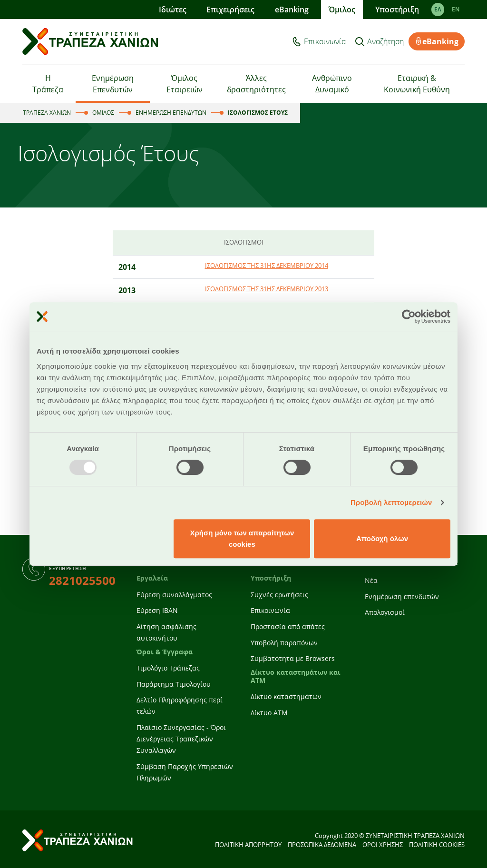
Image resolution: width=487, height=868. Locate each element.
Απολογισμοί (385, 612)
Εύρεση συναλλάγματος (174, 595)
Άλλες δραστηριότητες (256, 84)
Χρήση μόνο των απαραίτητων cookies (242, 538)
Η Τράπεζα (48, 84)
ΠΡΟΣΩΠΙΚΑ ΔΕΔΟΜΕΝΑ (322, 845)
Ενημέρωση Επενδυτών (113, 84)
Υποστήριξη (397, 10)
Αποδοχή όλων (382, 538)
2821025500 (82, 580)
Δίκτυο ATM (269, 713)
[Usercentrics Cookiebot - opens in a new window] (409, 316)
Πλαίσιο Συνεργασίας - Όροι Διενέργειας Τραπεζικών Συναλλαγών (181, 739)
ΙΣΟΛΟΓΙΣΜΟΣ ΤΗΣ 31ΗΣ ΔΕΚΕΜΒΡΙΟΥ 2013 (267, 289)
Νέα (371, 580)
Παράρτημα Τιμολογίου (174, 684)
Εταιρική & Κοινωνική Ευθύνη (417, 84)
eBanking (292, 10)
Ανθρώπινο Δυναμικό (332, 84)
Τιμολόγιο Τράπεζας (168, 668)
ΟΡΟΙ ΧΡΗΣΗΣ (383, 845)
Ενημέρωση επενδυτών (402, 597)
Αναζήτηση (385, 41)
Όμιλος (342, 10)
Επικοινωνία (325, 41)
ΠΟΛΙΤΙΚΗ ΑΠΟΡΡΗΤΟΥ (248, 845)
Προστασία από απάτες (288, 626)
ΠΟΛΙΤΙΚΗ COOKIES (437, 845)
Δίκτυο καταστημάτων (286, 696)
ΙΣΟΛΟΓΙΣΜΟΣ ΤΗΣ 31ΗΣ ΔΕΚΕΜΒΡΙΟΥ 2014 (267, 266)
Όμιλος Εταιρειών (185, 84)
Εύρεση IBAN (157, 610)
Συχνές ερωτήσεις (279, 595)
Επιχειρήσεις (230, 10)
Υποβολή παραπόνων (284, 643)
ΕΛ (438, 9)
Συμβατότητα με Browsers (293, 658)
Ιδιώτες (173, 10)
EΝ (456, 9)
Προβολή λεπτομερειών (391, 502)
